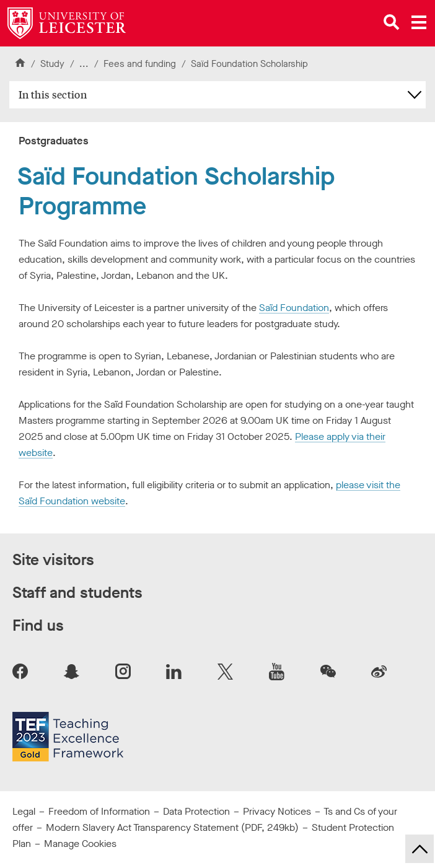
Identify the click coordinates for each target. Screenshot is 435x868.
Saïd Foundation (294, 308)
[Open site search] (392, 22)
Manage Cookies (80, 844)
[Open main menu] (419, 22)
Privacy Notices (277, 811)
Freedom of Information (99, 811)
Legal (24, 811)
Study (52, 64)
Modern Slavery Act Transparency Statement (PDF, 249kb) (172, 827)
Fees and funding (140, 64)
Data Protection (196, 811)
